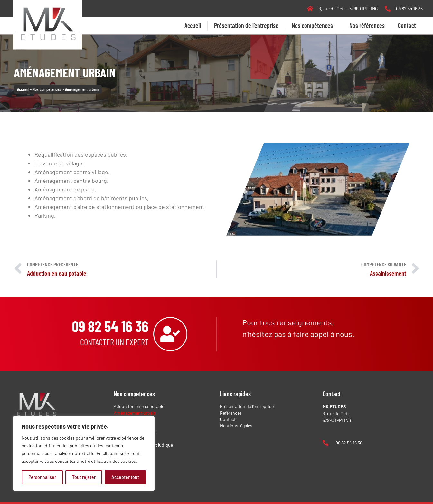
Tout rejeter (84, 477)
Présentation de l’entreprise (246, 25)
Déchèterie (124, 426)
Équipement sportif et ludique (143, 445)
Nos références (367, 25)
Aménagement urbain (135, 413)
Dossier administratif (135, 432)
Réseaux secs (127, 458)
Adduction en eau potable (139, 406)
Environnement (129, 439)
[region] (84, 453)
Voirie (119, 464)
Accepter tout (125, 477)
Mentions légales (236, 426)
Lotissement (126, 451)
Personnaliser (42, 477)
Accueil (193, 25)
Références (231, 413)
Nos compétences (314, 25)
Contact (407, 25)
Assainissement (130, 419)
